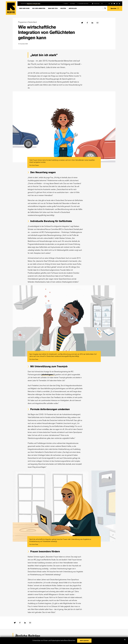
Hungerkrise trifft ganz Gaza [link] (33, 4)
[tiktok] (117, 4)
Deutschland (97, 4)
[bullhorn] (83, 4)
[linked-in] (119, 4)
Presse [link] (73, 4)
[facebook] (109, 4)
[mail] (97, 23)
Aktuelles (73, 8)
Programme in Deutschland (27, 22)
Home (11, 8)
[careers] (65, 4)
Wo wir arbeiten (39, 8)
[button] (115, 8)
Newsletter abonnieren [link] (84, 4)
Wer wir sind (24, 8)
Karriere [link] (66, 4)
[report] (73, 4)
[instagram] (112, 4)
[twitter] (82, 23)
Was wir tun (53, 8)
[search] (105, 8)
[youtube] (114, 4)
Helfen (63, 8)
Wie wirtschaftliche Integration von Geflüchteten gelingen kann (46, 32)
